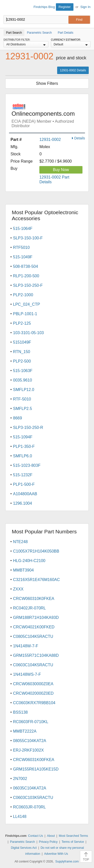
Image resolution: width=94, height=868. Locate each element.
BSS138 (20, 712)
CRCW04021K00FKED (34, 627)
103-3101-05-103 (28, 333)
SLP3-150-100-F (28, 238)
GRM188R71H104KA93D (36, 618)
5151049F (22, 342)
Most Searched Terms (73, 836)
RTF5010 (21, 247)
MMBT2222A (25, 731)
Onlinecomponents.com (48, 116)
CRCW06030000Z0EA (33, 684)
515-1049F (23, 257)
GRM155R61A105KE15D (36, 769)
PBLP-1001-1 (25, 314)
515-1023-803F (27, 465)
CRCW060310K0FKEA (34, 599)
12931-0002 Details (73, 70)
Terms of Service (73, 842)
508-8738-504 (26, 266)
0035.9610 (23, 380)
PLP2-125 (22, 323)
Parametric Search (22, 842)
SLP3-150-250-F (28, 285)
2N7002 (20, 779)
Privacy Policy (48, 842)
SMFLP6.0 (23, 456)
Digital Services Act (24, 848)
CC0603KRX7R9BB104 (34, 703)
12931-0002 (50, 140)
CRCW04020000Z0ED (33, 693)
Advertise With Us (56, 854)
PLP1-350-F (24, 446)
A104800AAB (25, 494)
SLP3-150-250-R (28, 428)
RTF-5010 (22, 399)
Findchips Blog (44, 7)
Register (65, 7)
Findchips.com (8, 8)
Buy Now (61, 170)
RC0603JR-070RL (29, 807)
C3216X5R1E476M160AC (36, 580)
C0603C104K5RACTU (33, 665)
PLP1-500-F (24, 484)
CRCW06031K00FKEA (34, 760)
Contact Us (35, 836)
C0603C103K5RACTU (33, 798)
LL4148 (20, 817)
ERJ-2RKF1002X (28, 750)
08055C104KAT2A (30, 741)
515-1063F (23, 371)
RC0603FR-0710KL (31, 722)
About (51, 836)
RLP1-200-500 (26, 276)
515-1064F (23, 229)
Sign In (85, 7)
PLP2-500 (22, 361)
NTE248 (20, 542)
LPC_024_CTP (27, 304)
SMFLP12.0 (24, 390)
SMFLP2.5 (23, 409)
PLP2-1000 (23, 295)
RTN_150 (22, 352)
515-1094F (23, 437)
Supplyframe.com (67, 862)
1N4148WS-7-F (27, 674)
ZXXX (18, 589)
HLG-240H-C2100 (29, 561)
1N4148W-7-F (26, 646)
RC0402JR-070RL (29, 608)
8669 (18, 418)
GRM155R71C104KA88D (36, 655)
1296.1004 (23, 503)
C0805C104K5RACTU (33, 636)
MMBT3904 (23, 570)
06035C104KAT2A (30, 788)
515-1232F (23, 475)
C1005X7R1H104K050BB (36, 551)
